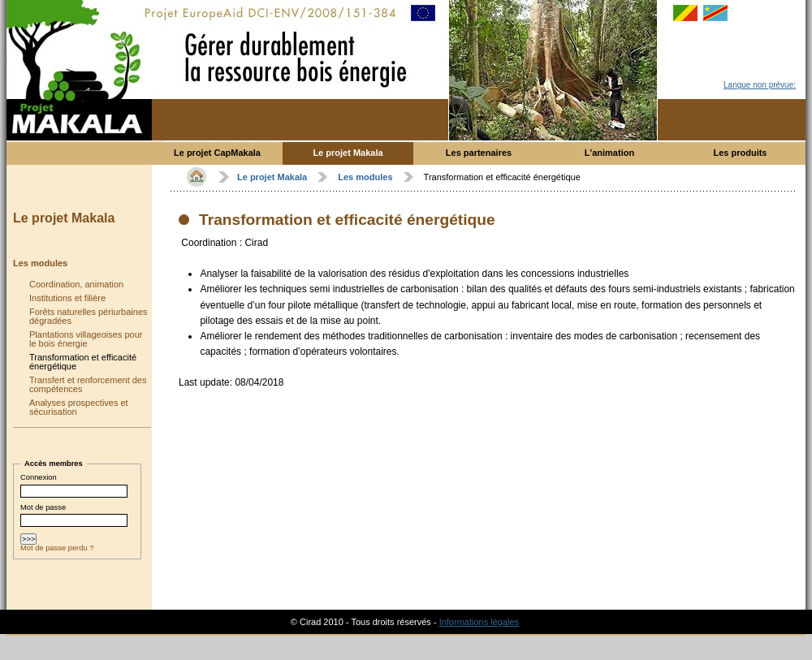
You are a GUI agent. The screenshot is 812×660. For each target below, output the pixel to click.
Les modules (40, 263)
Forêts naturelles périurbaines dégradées (89, 316)
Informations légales (479, 622)
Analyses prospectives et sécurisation (79, 407)
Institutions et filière (67, 298)
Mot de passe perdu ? (57, 553)
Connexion (39, 477)
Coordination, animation (76, 284)
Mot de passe (43, 510)
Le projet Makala (64, 218)
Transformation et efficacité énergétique (83, 362)
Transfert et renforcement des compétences (88, 384)
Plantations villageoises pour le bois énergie (86, 339)
